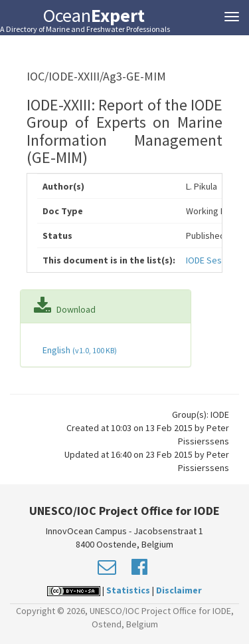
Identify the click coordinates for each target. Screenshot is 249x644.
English (79, 350)
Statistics (128, 590)
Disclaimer (179, 590)
